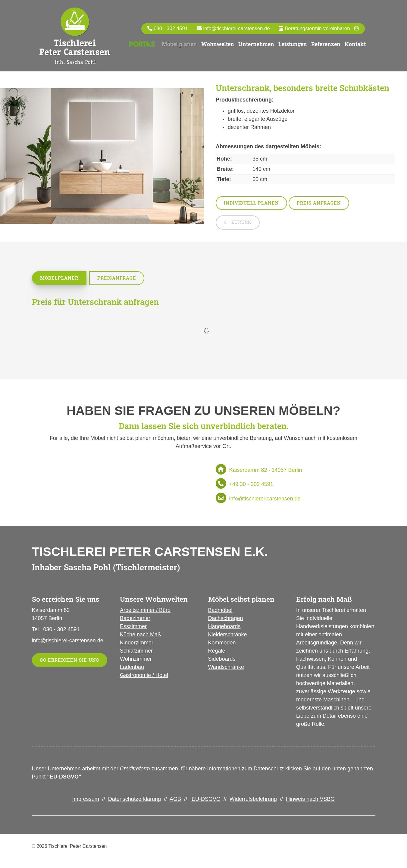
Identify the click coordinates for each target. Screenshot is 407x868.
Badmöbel (220, 611)
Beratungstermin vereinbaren (316, 28)
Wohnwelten (218, 44)
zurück (241, 223)
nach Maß (148, 635)
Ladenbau (132, 668)
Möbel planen (179, 44)
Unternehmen (256, 44)
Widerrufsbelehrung (253, 800)
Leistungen (293, 44)
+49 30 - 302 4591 (251, 485)
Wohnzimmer (136, 660)
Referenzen (326, 44)
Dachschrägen (226, 619)
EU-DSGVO (206, 800)
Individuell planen (251, 204)
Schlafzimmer (136, 651)
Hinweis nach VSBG (310, 800)
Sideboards (222, 660)
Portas (143, 44)
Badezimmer (135, 619)
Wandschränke (226, 668)
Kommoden (222, 643)
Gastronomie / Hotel (144, 676)
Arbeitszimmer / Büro (145, 611)
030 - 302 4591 (171, 28)
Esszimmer (133, 627)
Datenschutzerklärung (135, 800)
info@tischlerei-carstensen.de (236, 28)
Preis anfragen (319, 204)
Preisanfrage (117, 279)
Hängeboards (224, 627)
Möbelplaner (59, 279)
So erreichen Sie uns (70, 661)
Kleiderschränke (228, 635)
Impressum (86, 800)
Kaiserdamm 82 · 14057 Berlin (266, 471)
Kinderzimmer (137, 643)
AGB (175, 800)
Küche (128, 635)
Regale (217, 651)
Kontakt (355, 44)
